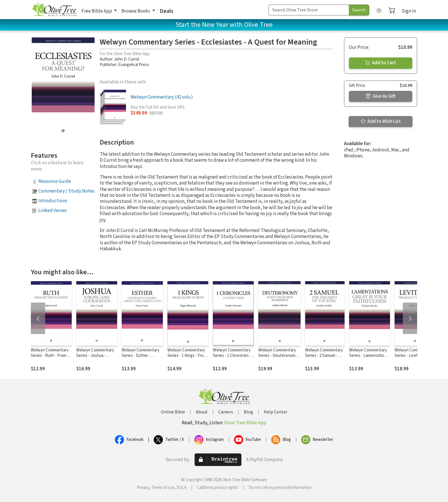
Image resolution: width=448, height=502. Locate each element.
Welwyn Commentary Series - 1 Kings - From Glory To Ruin (187, 356)
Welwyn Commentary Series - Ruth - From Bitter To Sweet (50, 356)
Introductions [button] (53, 201)
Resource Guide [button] (55, 181)
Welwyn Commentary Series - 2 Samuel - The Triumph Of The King (324, 358)
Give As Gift (381, 96)
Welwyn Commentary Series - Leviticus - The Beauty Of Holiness (415, 356)
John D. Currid (127, 59)
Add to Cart (381, 63)
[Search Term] (309, 10)
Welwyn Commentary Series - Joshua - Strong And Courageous (95, 358)
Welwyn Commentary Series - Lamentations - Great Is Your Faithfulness (369, 358)
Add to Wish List (381, 121)
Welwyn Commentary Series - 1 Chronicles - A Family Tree (232, 356)
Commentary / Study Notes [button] (66, 191)
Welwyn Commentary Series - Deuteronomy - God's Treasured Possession (279, 358)
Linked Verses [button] (53, 211)
